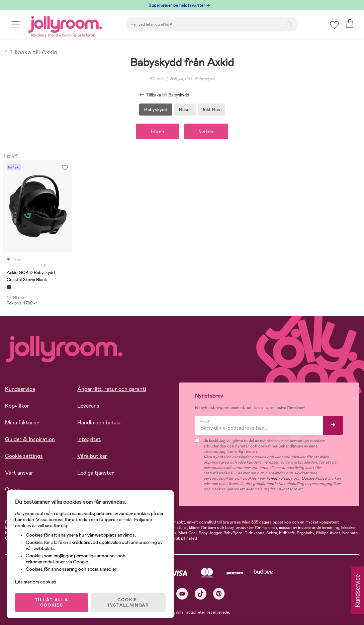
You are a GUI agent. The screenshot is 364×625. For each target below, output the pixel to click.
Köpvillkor (17, 406)
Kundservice (20, 389)
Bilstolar (157, 79)
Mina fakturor (22, 423)
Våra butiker (92, 456)
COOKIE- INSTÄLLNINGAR (128, 602)
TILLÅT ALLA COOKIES (52, 602)
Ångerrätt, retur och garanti (112, 389)
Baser (185, 110)
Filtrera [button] (158, 131)
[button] (16, 24)
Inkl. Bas (212, 110)
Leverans (88, 406)
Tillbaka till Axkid (30, 52)
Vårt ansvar (19, 473)
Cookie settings (24, 456)
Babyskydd (180, 79)
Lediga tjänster (96, 473)
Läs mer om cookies (36, 581)
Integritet (89, 439)
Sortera (206, 131)
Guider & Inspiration (30, 439)
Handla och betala (99, 423)
